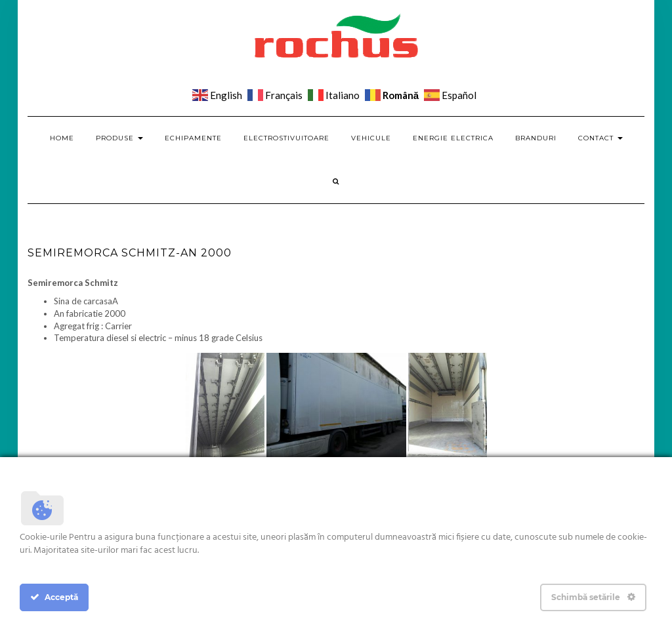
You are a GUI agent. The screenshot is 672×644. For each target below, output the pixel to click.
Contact (600, 138)
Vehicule (371, 138)
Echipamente (193, 138)
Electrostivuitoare (286, 138)
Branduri (536, 138)
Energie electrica (453, 138)
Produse (119, 138)
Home (62, 138)
